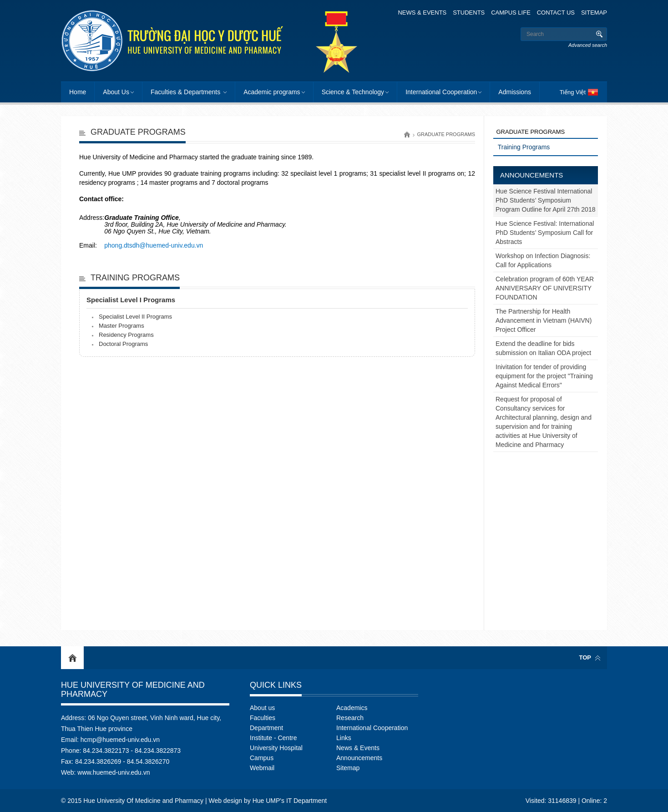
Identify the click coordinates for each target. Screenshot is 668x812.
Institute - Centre (273, 738)
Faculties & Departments (186, 92)
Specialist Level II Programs (135, 317)
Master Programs (121, 326)
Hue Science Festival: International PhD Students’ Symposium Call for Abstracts (545, 233)
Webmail (262, 768)
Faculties (263, 718)
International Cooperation (441, 92)
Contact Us (556, 13)
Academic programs (272, 92)
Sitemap (594, 13)
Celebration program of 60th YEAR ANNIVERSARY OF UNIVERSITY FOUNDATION (545, 288)
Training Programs (135, 278)
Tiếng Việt (573, 92)
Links (344, 738)
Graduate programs (446, 134)
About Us (116, 92)
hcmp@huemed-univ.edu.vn (120, 740)
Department (266, 728)
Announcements (531, 175)
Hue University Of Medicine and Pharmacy (133, 690)
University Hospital (276, 748)
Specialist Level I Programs (131, 300)
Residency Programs (126, 335)
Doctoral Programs (123, 344)
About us (262, 708)
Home (78, 92)
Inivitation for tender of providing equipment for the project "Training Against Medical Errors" (544, 376)
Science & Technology (353, 92)
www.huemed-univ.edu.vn (114, 772)
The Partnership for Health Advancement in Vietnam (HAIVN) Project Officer (544, 320)
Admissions (515, 92)
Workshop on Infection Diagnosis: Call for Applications (543, 260)
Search (599, 34)
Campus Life (511, 13)
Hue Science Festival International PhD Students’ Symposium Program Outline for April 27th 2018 (545, 200)
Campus (262, 758)
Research (350, 718)
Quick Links (276, 685)
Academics (352, 708)
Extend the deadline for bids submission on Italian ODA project (543, 348)
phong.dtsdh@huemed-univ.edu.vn (154, 245)
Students (469, 13)
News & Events (422, 13)
